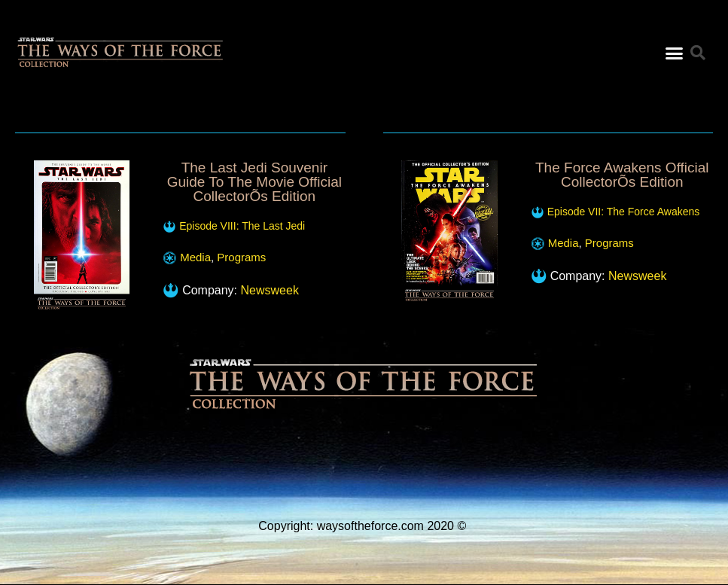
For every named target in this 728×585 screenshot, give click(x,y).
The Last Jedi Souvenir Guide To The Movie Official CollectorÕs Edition (254, 182)
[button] (675, 49)
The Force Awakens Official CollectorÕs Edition (622, 175)
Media (195, 257)
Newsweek (270, 290)
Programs (241, 257)
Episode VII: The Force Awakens (624, 212)
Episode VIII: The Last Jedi (242, 226)
